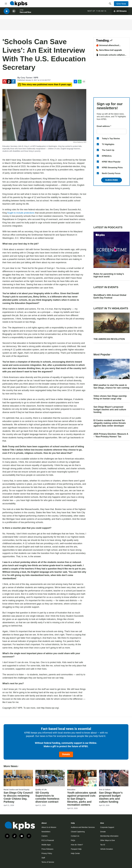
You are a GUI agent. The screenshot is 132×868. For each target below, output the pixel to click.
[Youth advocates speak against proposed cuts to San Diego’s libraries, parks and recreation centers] (82, 778)
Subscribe (112, 180)
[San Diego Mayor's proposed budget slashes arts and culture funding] (114, 778)
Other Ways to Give (108, 840)
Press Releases (47, 849)
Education (71, 790)
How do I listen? (77, 845)
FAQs (73, 840)
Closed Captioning (78, 832)
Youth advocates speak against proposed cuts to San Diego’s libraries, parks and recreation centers (82, 799)
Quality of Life (41, 790)
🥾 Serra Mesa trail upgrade (109, 50)
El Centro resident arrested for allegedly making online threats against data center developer (110, 423)
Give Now (121, 4)
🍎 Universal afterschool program (108, 47)
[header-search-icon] (110, 4)
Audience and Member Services (83, 827)
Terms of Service (48, 862)
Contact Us (75, 836)
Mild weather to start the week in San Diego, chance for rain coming (111, 386)
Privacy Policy (47, 853)
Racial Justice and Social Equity (16, 790)
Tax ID (103, 845)
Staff (43, 858)
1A (105, 12)
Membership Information (109, 836)
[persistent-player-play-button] (7, 12)
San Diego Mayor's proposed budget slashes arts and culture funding (110, 410)
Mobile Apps (46, 845)
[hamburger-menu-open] (6, 4)
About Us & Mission (49, 827)
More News (11, 766)
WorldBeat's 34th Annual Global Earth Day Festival (110, 296)
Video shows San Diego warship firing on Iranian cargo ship (110, 397)
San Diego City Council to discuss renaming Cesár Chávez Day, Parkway (18, 797)
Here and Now (25, 13)
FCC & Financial (48, 840)
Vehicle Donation (107, 849)
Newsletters (46, 832)
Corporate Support (107, 827)
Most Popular (103, 354)
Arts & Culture (105, 790)
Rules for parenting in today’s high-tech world (109, 275)
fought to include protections (21, 213)
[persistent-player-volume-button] (14, 12)
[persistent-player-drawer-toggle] (120, 12)
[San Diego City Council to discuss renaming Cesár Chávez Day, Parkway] (18, 778)
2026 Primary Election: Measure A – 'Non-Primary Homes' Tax (111, 435)
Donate (66, 754)
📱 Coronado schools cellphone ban (111, 56)
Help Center (75, 853)
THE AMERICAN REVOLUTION (109, 339)
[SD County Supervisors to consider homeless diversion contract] (50, 778)
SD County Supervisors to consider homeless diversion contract (47, 797)
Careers (45, 836)
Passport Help (76, 849)
